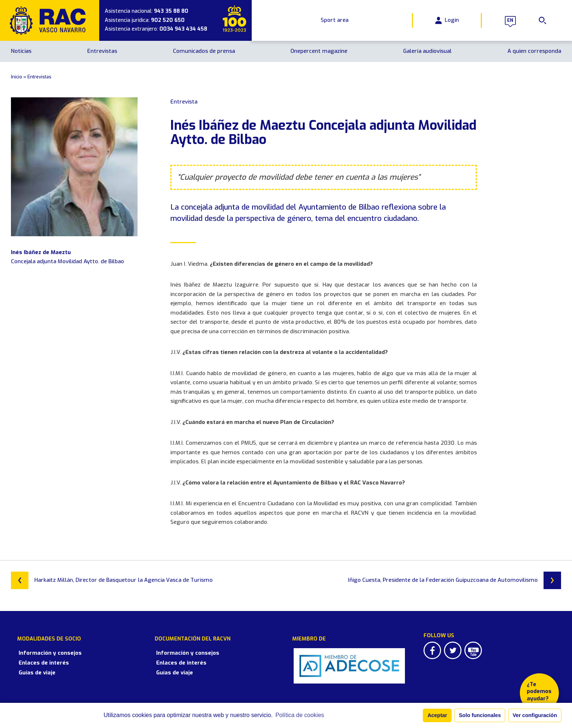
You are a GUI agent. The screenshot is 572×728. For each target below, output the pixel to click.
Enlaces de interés (36, 656)
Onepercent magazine (319, 51)
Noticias (21, 51)
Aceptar (437, 715)
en (509, 20)
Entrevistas (102, 51)
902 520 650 (168, 20)
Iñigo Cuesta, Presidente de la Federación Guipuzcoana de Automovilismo (455, 580)
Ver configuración (535, 715)
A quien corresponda (534, 51)
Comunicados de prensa (204, 51)
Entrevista (184, 102)
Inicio (17, 77)
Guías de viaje (29, 666)
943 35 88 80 (171, 11)
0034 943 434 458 (183, 29)
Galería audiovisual (427, 51)
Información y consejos (42, 646)
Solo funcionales (480, 715)
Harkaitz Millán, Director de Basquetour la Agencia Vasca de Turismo (112, 580)
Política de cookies (300, 715)
